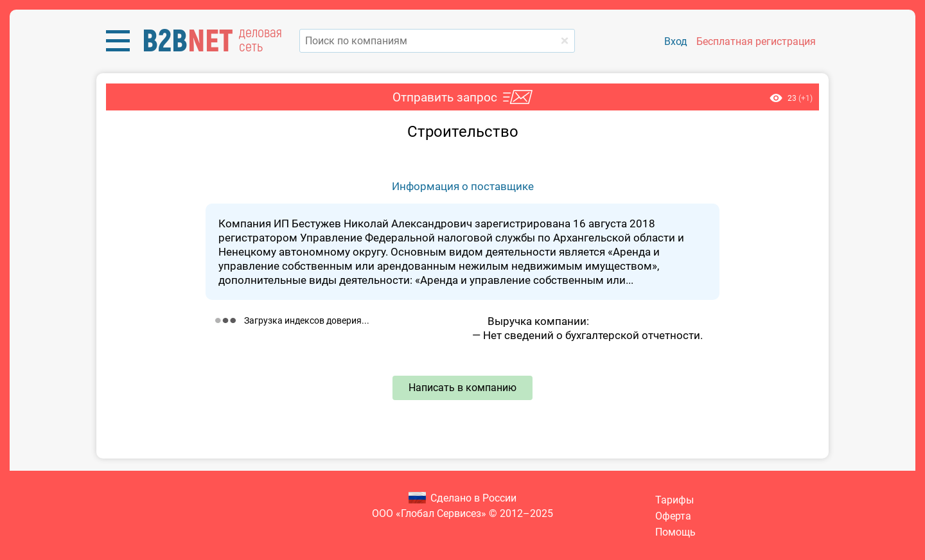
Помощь (675, 532)
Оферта (673, 516)
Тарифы (674, 500)
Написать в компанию (463, 388)
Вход (676, 41)
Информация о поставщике (463, 186)
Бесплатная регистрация (756, 41)
